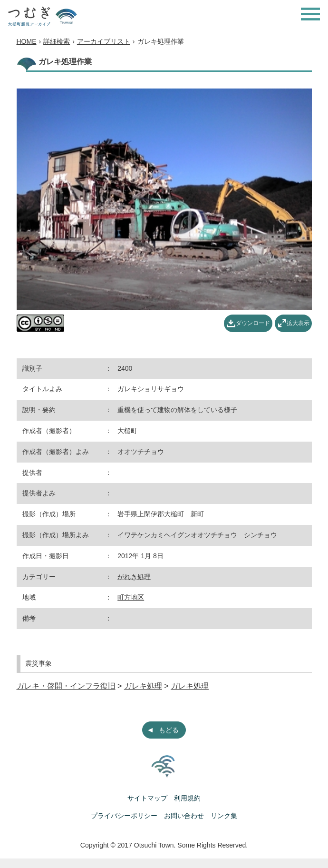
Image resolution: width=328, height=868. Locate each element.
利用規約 (187, 798)
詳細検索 (57, 41)
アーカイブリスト (104, 41)
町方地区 (131, 597)
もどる (169, 730)
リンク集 (224, 816)
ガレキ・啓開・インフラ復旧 (66, 686)
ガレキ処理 (143, 686)
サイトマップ (147, 798)
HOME (27, 41)
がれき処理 (134, 577)
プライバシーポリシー (124, 816)
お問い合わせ (184, 816)
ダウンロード (253, 323)
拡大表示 (298, 323)
